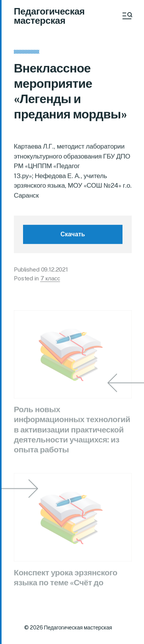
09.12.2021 (55, 271)
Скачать (73, 236)
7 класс (50, 279)
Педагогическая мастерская (49, 16)
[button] (127, 16)
